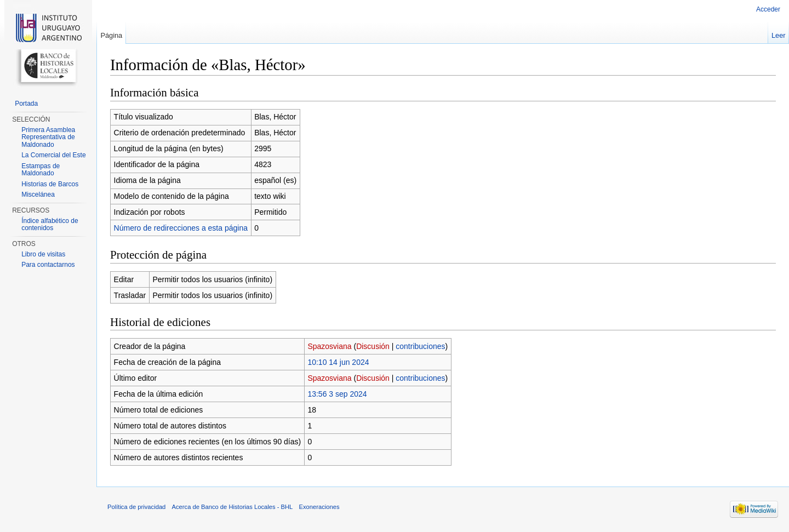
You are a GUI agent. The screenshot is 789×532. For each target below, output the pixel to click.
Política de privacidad (136, 507)
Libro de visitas (43, 254)
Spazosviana (329, 346)
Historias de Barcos (50, 184)
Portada (26, 104)
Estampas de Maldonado (41, 170)
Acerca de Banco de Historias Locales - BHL (233, 507)
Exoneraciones (319, 507)
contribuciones (420, 346)
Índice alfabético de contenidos (50, 225)
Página (111, 35)
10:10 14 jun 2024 (338, 362)
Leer (779, 35)
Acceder (768, 9)
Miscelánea (38, 195)
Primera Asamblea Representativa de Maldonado (48, 137)
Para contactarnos (48, 265)
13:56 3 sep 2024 (337, 394)
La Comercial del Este (53, 155)
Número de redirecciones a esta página (181, 228)
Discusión (373, 346)
